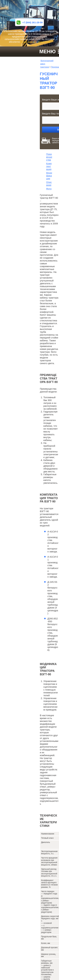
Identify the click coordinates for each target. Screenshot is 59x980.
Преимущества (49, 157)
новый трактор (28, 42)
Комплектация (49, 166)
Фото (49, 189)
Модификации (49, 176)
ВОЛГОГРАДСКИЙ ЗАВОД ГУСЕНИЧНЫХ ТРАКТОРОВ (29, 10)
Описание (49, 184)
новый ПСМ (44, 42)
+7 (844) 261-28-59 (29, 22)
